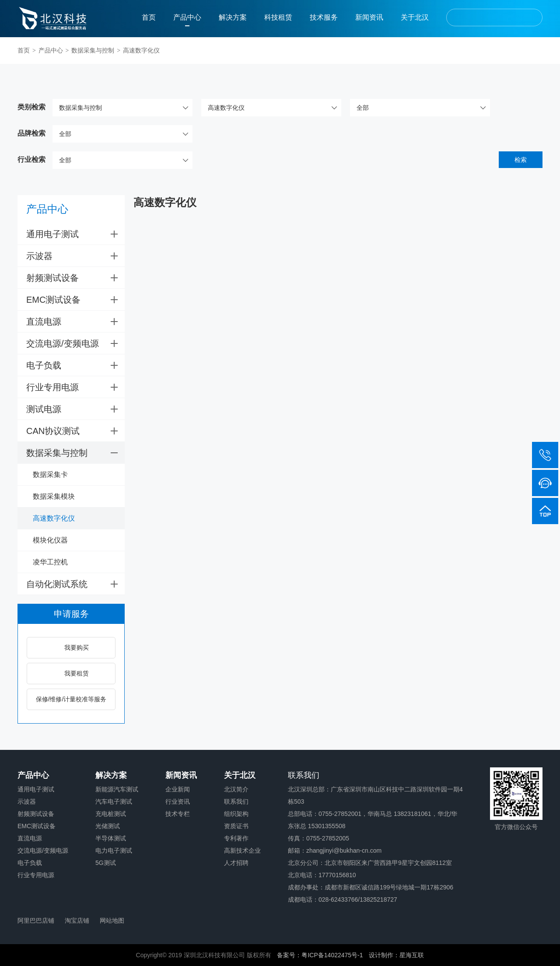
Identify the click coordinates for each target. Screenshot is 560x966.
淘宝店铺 (77, 920)
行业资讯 (178, 801)
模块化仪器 (50, 540)
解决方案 (233, 17)
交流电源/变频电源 (75, 343)
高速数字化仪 (141, 50)
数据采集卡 (50, 474)
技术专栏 (178, 814)
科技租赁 (278, 17)
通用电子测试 (75, 234)
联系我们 (236, 801)
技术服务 (324, 17)
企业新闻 (178, 789)
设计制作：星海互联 (396, 955)
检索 (521, 160)
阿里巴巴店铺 (36, 920)
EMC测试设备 (75, 300)
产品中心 (187, 17)
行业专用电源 (75, 387)
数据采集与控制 (93, 50)
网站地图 (112, 920)
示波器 (75, 256)
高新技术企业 (242, 850)
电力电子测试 (114, 850)
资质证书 (236, 826)
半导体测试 (111, 838)
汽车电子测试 (114, 801)
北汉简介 (236, 789)
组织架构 (236, 814)
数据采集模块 (54, 496)
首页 (149, 17)
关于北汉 (415, 17)
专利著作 (236, 838)
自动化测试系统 (75, 584)
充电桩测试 (111, 814)
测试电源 (75, 409)
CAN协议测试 (75, 431)
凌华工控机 (50, 562)
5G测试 (106, 863)
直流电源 (75, 322)
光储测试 (108, 826)
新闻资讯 (369, 17)
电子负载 (75, 365)
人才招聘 (236, 863)
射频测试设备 (75, 278)
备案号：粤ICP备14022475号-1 (320, 955)
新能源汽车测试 (117, 789)
